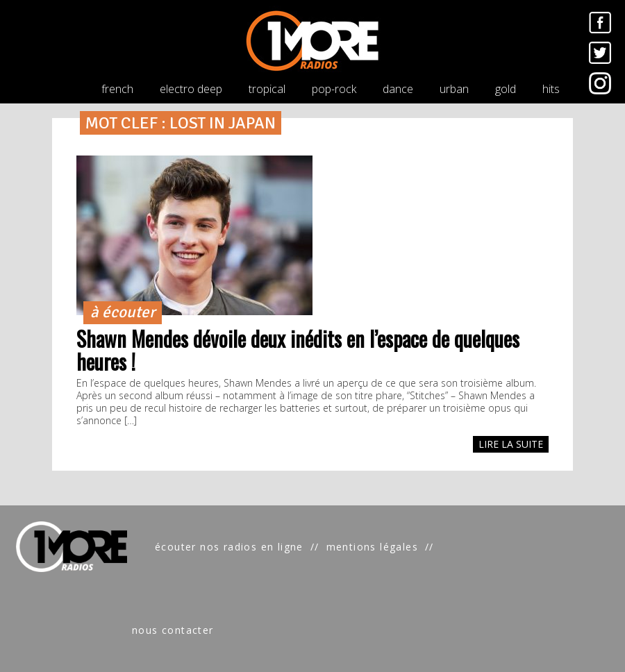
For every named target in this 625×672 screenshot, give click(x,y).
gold (506, 89)
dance (398, 89)
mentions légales (372, 547)
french (117, 89)
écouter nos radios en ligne (229, 547)
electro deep (191, 89)
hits (551, 89)
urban (454, 89)
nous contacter (173, 630)
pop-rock (334, 89)
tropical (267, 89)
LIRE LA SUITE (511, 444)
